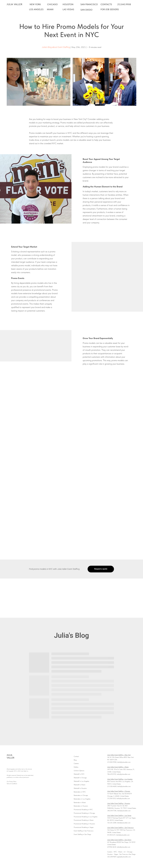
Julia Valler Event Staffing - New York (119, 755)
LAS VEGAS (68, 9)
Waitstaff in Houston (80, 788)
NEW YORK (35, 4)
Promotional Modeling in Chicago (84, 813)
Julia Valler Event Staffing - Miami (118, 767)
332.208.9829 (112, 857)
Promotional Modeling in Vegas (84, 827)
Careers (76, 763)
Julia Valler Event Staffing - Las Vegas (119, 815)
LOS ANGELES (36, 9)
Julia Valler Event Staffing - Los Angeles (120, 779)
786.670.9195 (112, 774)
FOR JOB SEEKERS (110, 9)
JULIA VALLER (14, 4)
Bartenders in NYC (80, 792)
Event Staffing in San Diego (82, 834)
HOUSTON (68, 4)
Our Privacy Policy (12, 781)
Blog (75, 760)
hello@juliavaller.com (124, 762)
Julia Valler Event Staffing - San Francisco (120, 828)
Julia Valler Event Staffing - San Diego (119, 840)
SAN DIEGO (86, 10)
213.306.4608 (112, 786)
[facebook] (8, 764)
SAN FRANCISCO (89, 4)
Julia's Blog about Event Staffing (56, 47)
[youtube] (15, 764)
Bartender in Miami (80, 802)
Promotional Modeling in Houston (84, 824)
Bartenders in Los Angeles (82, 799)
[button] (101, 569)
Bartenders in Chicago (81, 795)
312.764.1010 (111, 798)
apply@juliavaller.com (124, 857)
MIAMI (50, 9)
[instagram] (12, 764)
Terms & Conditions (12, 784)
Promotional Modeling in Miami (84, 820)
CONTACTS (106, 4)
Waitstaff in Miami (79, 785)
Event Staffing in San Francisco (84, 831)
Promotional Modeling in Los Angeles (86, 817)
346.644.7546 (112, 811)
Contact (76, 756)
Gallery (76, 767)
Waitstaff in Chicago (80, 778)
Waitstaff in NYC (79, 774)
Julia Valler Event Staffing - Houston (119, 803)
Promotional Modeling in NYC (83, 810)
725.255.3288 (112, 823)
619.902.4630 (112, 847)
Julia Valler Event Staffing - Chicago (119, 791)
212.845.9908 (124, 4)
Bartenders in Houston (81, 806)
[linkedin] (19, 764)
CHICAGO (52, 4)
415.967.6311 (111, 835)
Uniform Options (79, 771)
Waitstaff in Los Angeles (81, 781)
